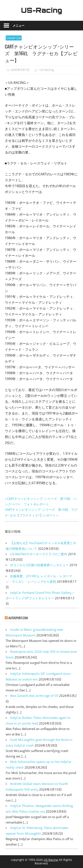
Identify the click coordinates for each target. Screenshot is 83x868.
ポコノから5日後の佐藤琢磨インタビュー (39, 565)
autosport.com (18, 618)
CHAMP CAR (14, 38)
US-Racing (42, 10)
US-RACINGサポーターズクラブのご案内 (39, 554)
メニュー (18, 25)
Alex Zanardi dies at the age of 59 (34, 696)
